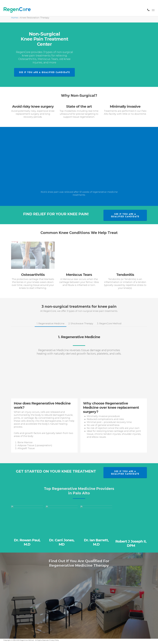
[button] (44, 72)
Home (15, 18)
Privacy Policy (54, 640)
